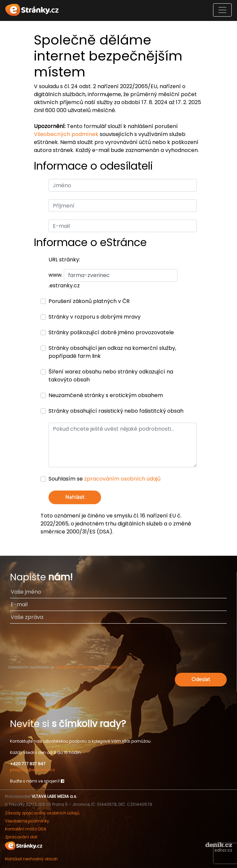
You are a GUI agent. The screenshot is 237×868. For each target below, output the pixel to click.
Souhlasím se (105, 479)
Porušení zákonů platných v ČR (89, 301)
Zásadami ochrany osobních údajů (88, 667)
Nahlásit (75, 497)
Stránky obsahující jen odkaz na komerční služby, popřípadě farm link (112, 352)
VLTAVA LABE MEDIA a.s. (54, 796)
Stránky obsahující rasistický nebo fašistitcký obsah (116, 411)
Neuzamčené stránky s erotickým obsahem (106, 395)
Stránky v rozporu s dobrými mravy (95, 317)
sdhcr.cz (223, 850)
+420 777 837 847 (28, 764)
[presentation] (118, 647)
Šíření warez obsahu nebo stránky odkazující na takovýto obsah (111, 376)
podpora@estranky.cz (32, 770)
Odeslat (201, 679)
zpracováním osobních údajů (122, 479)
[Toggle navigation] (222, 10)
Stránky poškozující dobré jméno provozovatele (111, 332)
